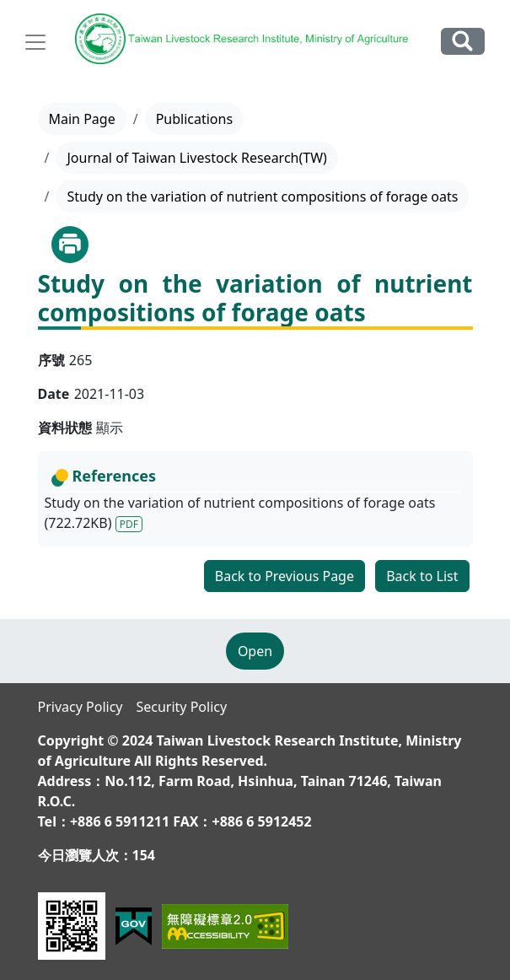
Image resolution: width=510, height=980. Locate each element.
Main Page (82, 119)
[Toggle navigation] (35, 42)
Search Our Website (463, 41)
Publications (194, 119)
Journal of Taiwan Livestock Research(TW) (196, 158)
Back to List (422, 576)
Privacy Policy (81, 707)
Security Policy (181, 707)
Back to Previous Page (285, 576)
